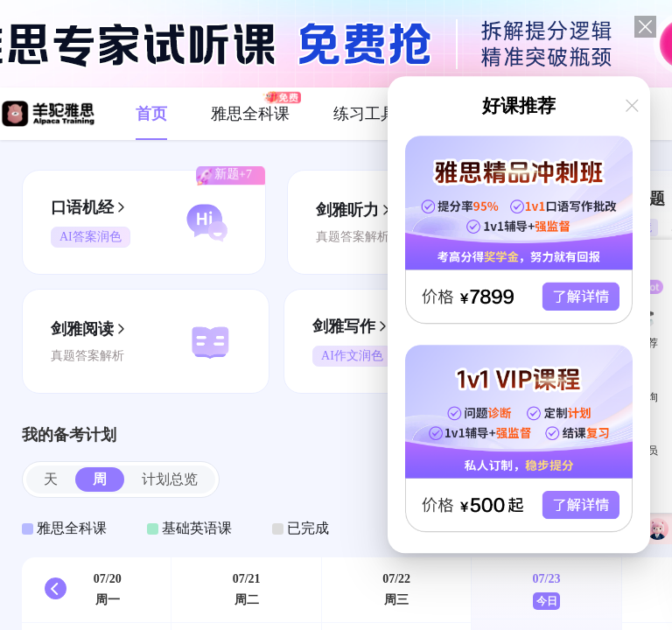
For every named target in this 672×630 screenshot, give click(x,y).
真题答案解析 (353, 237)
